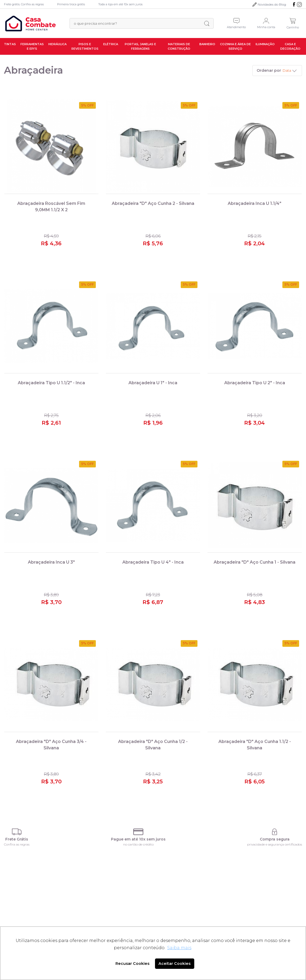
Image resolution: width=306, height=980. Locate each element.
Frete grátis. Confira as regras (24, 4)
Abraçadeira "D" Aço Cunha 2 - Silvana (153, 203)
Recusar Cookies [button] (132, 964)
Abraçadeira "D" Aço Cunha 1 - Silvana (255, 562)
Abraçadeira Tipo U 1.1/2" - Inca (51, 383)
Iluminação (265, 44)
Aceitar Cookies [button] (174, 964)
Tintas (10, 44)
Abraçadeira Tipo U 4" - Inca (153, 562)
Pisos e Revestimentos (85, 46)
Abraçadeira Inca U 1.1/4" (255, 203)
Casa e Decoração (290, 46)
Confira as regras (17, 844)
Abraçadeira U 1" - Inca (153, 383)
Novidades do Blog (272, 4)
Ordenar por (269, 70)
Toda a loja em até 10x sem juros (120, 4)
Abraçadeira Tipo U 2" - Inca (255, 383)
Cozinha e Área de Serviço (235, 46)
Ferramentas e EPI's (32, 46)
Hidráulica (57, 44)
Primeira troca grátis (71, 4)
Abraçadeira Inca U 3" (51, 562)
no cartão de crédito (138, 844)
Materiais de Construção (179, 46)
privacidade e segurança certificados (275, 844)
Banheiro (207, 44)
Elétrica (111, 44)
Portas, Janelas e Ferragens (140, 46)
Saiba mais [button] (179, 948)
